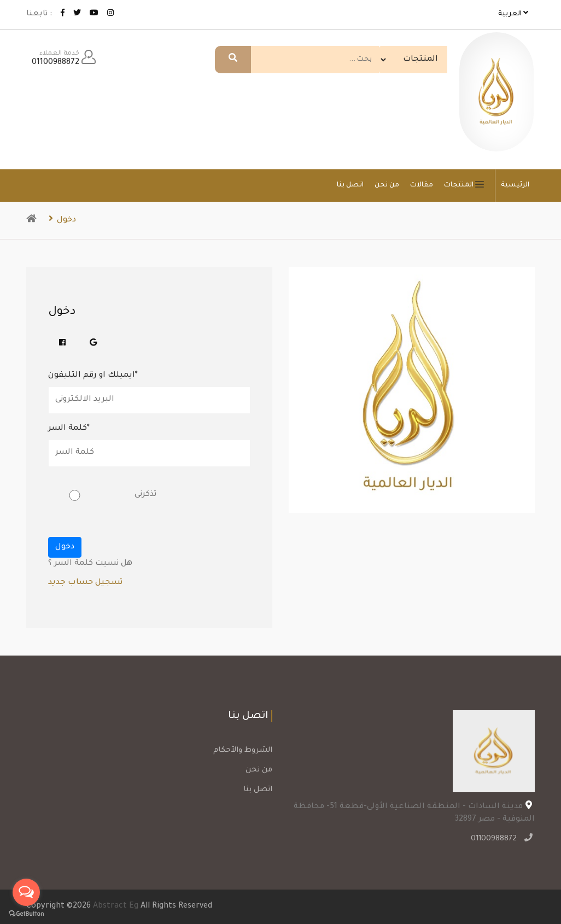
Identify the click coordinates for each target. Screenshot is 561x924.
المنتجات (467, 185)
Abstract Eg (116, 907)
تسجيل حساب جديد (85, 583)
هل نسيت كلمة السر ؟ (90, 564)
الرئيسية (515, 185)
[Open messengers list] (26, 892)
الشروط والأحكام (243, 750)
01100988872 (495, 839)
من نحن (387, 185)
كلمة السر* (69, 429)
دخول (62, 220)
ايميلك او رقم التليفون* (93, 376)
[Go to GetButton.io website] (26, 913)
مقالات (422, 185)
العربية (513, 13)
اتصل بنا (350, 185)
